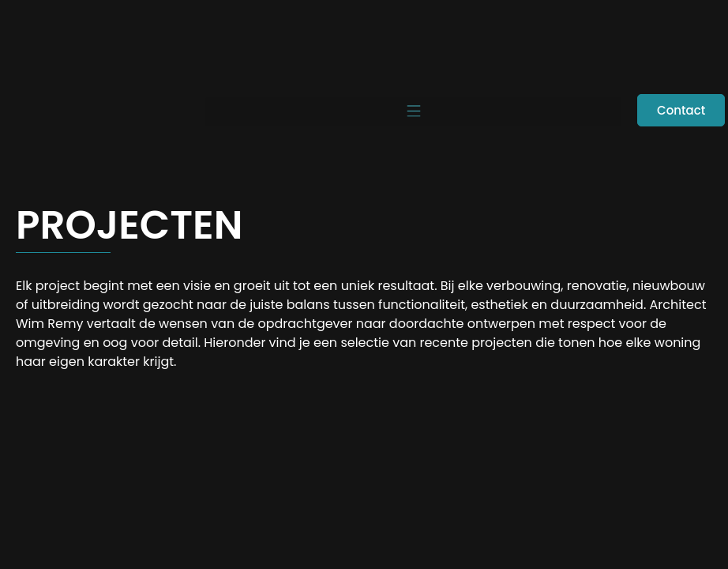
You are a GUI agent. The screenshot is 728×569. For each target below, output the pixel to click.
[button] (413, 112)
